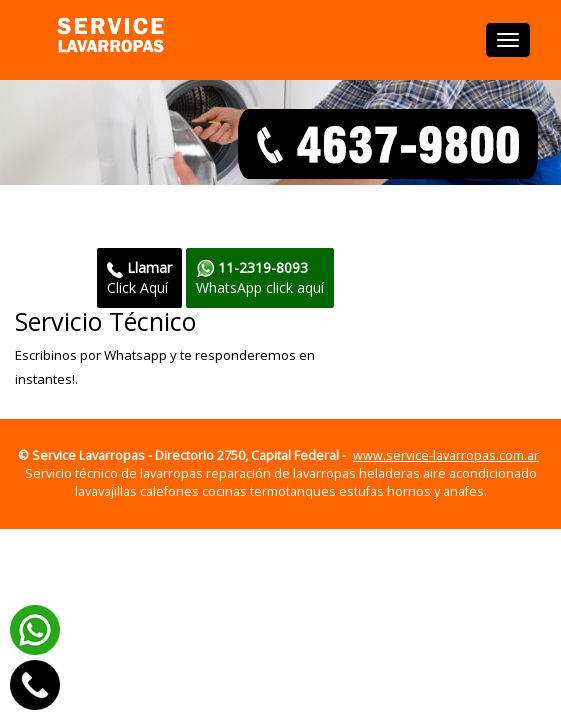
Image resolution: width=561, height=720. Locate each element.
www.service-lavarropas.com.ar (446, 455)
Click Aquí (139, 277)
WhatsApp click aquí (260, 277)
